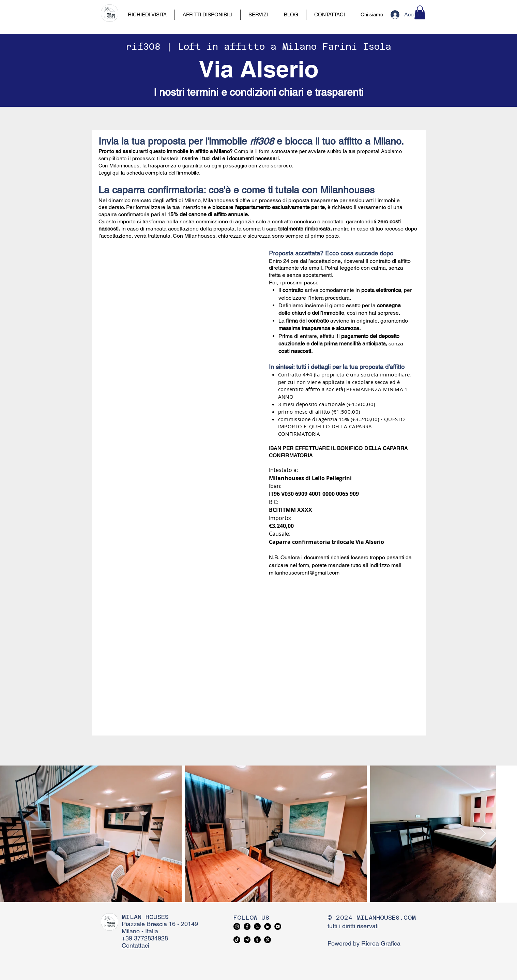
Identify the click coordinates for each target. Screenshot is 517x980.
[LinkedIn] (268, 926)
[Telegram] (247, 940)
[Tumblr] (257, 940)
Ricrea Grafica (381, 943)
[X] (257, 926)
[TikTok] (237, 940)
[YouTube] (278, 926)
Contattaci (135, 945)
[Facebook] (247, 926)
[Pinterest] (268, 940)
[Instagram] (237, 926)
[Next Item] (482, 834)
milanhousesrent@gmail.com (304, 573)
